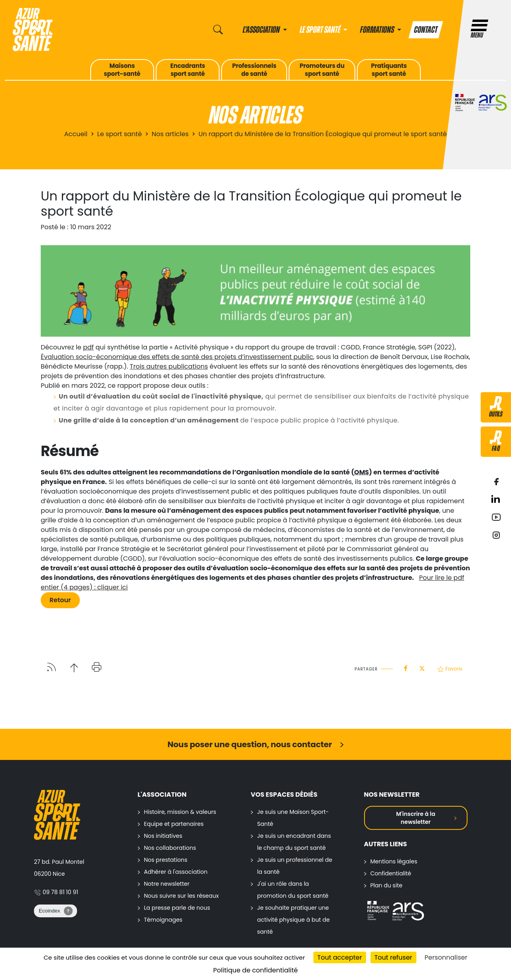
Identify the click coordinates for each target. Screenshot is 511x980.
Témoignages (163, 920)
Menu (479, 29)
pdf (88, 347)
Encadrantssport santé (188, 70)
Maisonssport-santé (122, 70)
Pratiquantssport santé (389, 70)
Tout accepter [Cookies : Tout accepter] (340, 957)
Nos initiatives (163, 836)
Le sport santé (120, 134)
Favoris (450, 669)
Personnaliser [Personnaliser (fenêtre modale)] (446, 957)
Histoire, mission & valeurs (180, 812)
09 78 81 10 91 (56, 892)
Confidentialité (391, 873)
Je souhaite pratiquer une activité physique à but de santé (293, 920)
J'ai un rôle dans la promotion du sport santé (293, 890)
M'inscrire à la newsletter (416, 818)
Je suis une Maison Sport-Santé (293, 818)
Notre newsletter (167, 884)
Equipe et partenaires (174, 824)
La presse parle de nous (177, 908)
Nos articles (170, 134)
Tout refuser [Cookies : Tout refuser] (393, 957)
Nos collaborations (170, 848)
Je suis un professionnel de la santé (295, 866)
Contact (426, 30)
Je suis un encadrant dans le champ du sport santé (294, 842)
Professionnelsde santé (254, 70)
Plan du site (386, 885)
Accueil (76, 134)
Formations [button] (378, 30)
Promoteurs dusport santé (322, 70)
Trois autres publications (169, 366)
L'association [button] (262, 30)
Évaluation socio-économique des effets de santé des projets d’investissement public (177, 357)
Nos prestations (166, 860)
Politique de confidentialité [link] (255, 970)
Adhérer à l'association (176, 872)
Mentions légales (394, 861)
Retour (60, 600)
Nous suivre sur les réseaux (181, 896)
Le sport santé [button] (321, 30)
